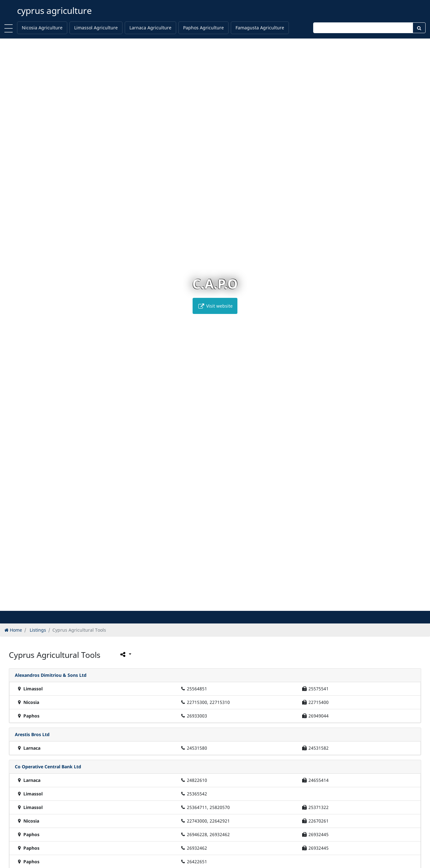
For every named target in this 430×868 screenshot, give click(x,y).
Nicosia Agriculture (42, 28)
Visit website (215, 306)
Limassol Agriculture (96, 28)
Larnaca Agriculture (150, 28)
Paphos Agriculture (203, 28)
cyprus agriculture (54, 10)
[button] (202, 605)
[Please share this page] (125, 654)
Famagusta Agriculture (260, 28)
